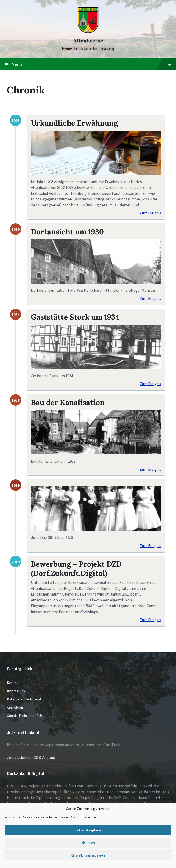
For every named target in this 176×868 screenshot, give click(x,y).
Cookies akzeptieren (88, 830)
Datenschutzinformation (27, 699)
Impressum (16, 691)
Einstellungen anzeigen (88, 855)
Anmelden (15, 707)
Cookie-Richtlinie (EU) (24, 716)
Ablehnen (88, 843)
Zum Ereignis (150, 213)
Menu (88, 64)
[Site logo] (88, 32)
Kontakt (14, 683)
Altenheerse (88, 41)
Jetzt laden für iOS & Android (31, 758)
